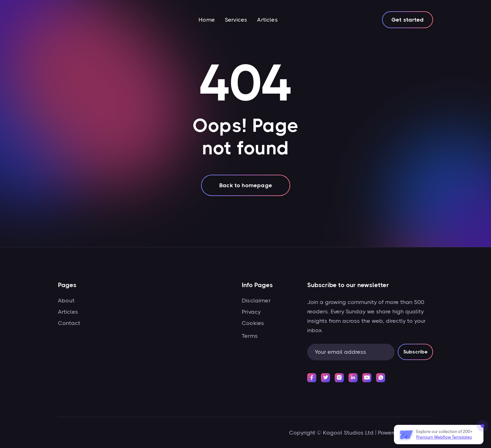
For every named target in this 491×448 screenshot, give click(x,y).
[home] (81, 20)
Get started (408, 20)
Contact (69, 323)
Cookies (253, 323)
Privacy (251, 312)
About (66, 301)
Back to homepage (246, 185)
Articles (267, 20)
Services (236, 20)
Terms (250, 336)
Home (207, 20)
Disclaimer (256, 301)
